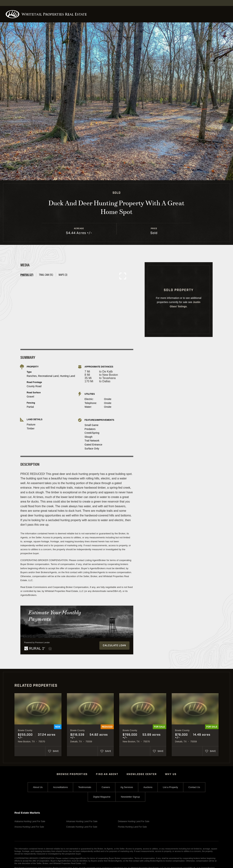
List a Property (170, 787)
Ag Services (127, 787)
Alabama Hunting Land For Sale (30, 821)
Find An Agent (107, 774)
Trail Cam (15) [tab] (46, 275)
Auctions (148, 787)
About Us (38, 787)
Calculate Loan (114, 646)
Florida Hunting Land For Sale (132, 827)
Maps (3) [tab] (63, 275)
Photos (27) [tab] (27, 275)
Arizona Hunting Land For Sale (29, 827)
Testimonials (85, 787)
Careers (106, 787)
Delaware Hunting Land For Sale (134, 821)
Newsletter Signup (130, 797)
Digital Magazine (102, 797)
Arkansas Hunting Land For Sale (82, 821)
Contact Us (194, 787)
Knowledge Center (142, 774)
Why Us (171, 774)
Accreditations (60, 787)
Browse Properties (72, 774)
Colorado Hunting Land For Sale (82, 827)
